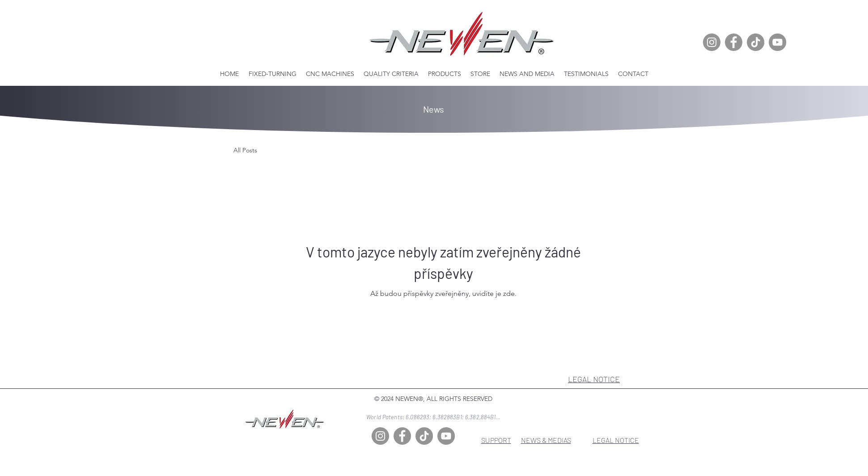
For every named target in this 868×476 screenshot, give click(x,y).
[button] (330, 74)
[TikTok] (756, 42)
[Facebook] (734, 42)
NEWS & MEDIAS (546, 440)
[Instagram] (712, 42)
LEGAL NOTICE (594, 379)
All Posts (245, 150)
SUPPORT (496, 440)
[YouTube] (777, 42)
